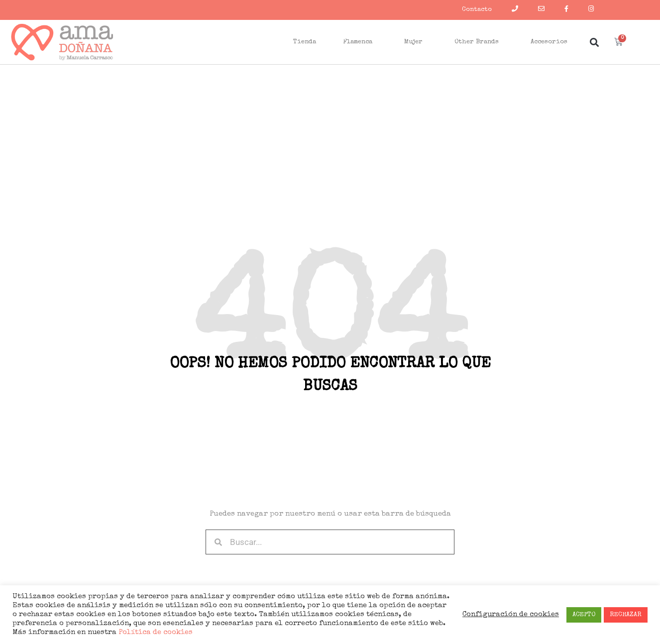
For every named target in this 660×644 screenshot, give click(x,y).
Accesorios (551, 42)
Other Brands (479, 42)
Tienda (305, 42)
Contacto (477, 10)
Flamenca (360, 42)
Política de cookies (155, 633)
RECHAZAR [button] (626, 615)
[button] (594, 42)
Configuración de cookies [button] (511, 615)
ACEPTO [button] (584, 615)
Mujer (416, 42)
